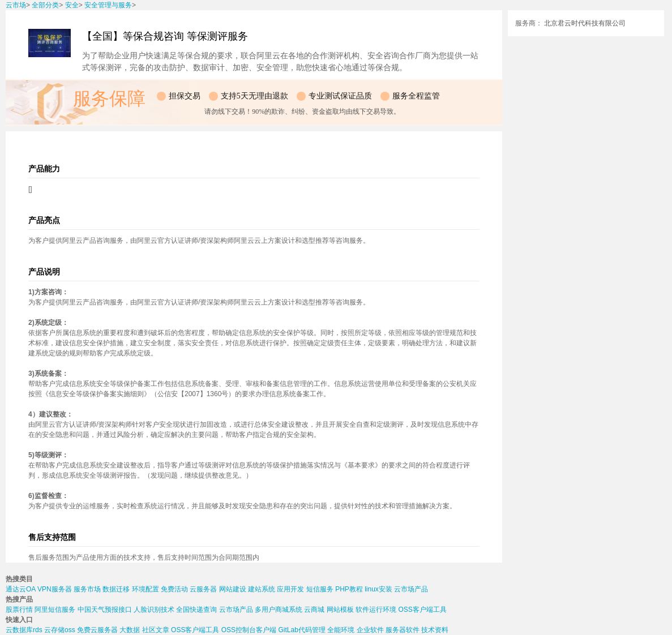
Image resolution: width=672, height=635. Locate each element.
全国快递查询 (196, 610)
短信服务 (320, 589)
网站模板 (340, 610)
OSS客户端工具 (422, 610)
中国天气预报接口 (105, 610)
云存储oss (60, 630)
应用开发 (290, 589)
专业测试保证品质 (340, 96)
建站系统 (262, 589)
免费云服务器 (97, 630)
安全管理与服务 (108, 5)
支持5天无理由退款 (254, 96)
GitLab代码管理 (301, 630)
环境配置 (145, 589)
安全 (72, 5)
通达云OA (21, 589)
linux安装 (378, 589)
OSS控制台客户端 (249, 630)
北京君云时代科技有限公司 (585, 23)
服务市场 (87, 589)
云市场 (16, 5)
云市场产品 (411, 589)
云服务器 (203, 589)
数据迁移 (116, 589)
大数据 (130, 630)
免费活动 (174, 589)
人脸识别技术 (154, 610)
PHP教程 (349, 589)
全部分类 (45, 5)
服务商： (529, 23)
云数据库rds (24, 630)
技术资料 (435, 630)
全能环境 (341, 630)
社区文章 (156, 630)
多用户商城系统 (279, 610)
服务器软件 (403, 630)
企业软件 (370, 630)
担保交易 (185, 96)
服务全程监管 (416, 96)
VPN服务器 (55, 589)
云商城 (314, 610)
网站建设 (233, 589)
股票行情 (19, 610)
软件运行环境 (376, 610)
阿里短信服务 (55, 610)
